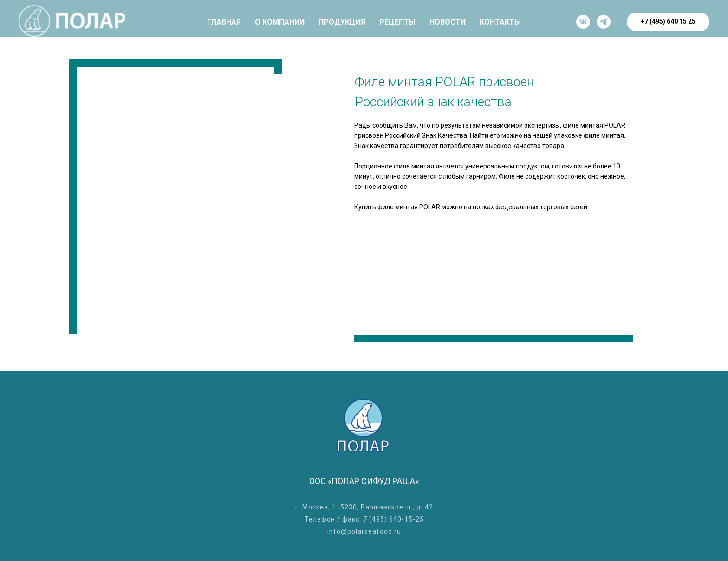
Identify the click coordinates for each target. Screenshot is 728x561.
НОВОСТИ (448, 22)
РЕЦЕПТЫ (397, 22)
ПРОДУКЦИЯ (342, 22)
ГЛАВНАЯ (224, 22)
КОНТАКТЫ (500, 22)
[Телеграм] (604, 22)
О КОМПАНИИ (280, 22)
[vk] (583, 22)
